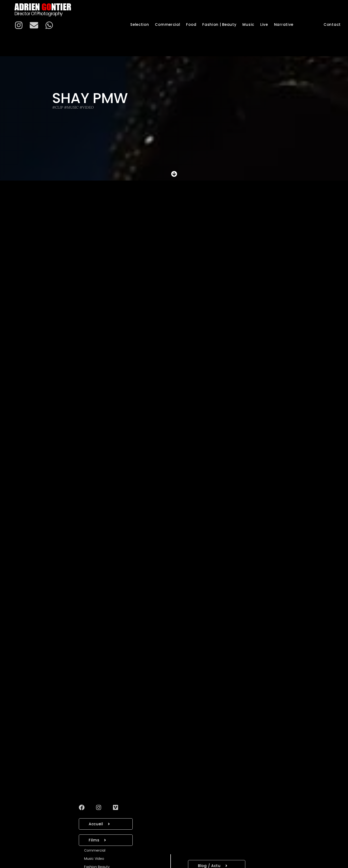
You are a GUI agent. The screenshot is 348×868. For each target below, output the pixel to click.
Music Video (94, 859)
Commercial (95, 850)
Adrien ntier (43, 7)
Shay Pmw (90, 98)
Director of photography (39, 14)
